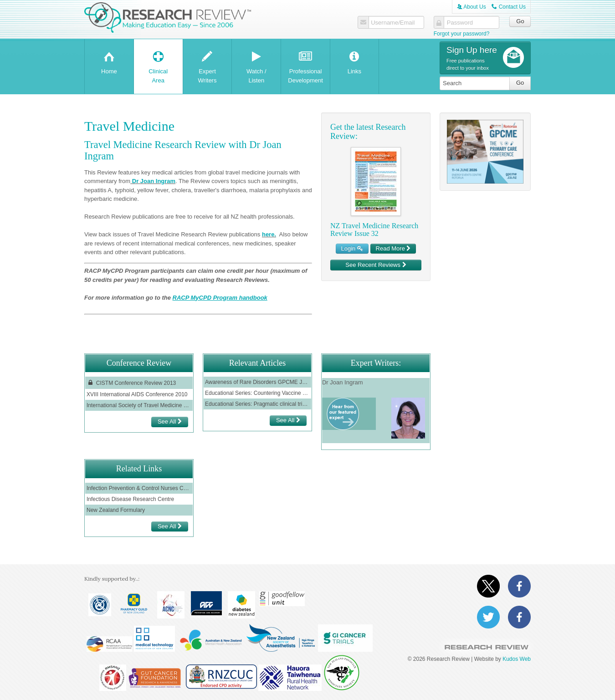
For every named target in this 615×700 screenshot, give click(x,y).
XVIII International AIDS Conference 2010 (137, 394)
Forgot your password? (462, 34)
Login (352, 248)
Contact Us (509, 7)
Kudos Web (517, 659)
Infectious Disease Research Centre (130, 499)
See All (170, 422)
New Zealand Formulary (116, 510)
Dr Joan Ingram (153, 181)
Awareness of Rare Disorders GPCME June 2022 (257, 382)
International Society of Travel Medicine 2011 (139, 405)
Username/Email (393, 23)
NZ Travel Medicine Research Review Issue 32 (374, 230)
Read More (393, 248)
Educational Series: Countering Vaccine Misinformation (257, 393)
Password (460, 23)
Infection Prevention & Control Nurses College (139, 488)
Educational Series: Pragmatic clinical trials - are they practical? (257, 404)
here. (269, 234)
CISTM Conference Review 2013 (131, 383)
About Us (471, 7)
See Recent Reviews (376, 265)
